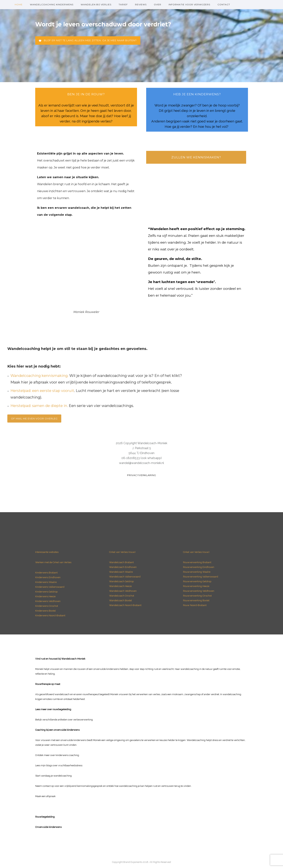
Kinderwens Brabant (46, 573)
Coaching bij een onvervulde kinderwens (57, 730)
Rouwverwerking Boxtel (196, 600)
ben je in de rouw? (86, 94)
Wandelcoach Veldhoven (123, 591)
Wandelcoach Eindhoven (123, 567)
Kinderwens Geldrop (46, 592)
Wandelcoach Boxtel (120, 600)
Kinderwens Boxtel (46, 611)
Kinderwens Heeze (45, 596)
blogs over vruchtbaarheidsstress (64, 765)
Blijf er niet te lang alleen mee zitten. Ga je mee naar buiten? (88, 40)
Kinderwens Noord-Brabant (50, 615)
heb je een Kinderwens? (197, 94)
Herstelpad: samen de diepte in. (39, 406)
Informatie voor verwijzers (189, 4)
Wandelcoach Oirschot (122, 596)
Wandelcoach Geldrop (121, 581)
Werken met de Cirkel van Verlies (53, 562)
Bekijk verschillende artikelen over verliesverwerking (64, 720)
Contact (224, 4)
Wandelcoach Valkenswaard (125, 577)
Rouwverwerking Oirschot (197, 596)
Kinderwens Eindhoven (48, 577)
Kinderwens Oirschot (47, 606)
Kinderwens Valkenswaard (50, 587)
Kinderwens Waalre (46, 582)
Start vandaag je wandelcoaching (53, 776)
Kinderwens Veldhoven (48, 601)
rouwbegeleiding (62, 709)
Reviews (141, 4)
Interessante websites (47, 552)
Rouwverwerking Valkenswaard (201, 577)
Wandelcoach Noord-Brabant (125, 605)
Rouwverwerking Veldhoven (199, 591)
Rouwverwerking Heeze (196, 586)
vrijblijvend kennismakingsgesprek (83, 786)
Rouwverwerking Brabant (197, 562)
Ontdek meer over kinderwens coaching (57, 755)
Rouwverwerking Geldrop (197, 581)
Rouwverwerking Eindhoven (199, 567)
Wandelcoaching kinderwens (52, 4)
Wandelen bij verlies (96, 4)
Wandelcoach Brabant (121, 562)
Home (19, 4)
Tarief (123, 4)
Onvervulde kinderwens (48, 827)
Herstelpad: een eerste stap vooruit (42, 391)
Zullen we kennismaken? (196, 157)
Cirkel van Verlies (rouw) (122, 552)
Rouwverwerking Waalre (197, 572)
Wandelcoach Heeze (120, 586)
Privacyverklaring (142, 475)
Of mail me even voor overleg (34, 419)
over (158, 4)
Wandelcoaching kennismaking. (39, 376)
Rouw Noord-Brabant (195, 605)
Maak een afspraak (45, 796)
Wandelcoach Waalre (121, 572)
